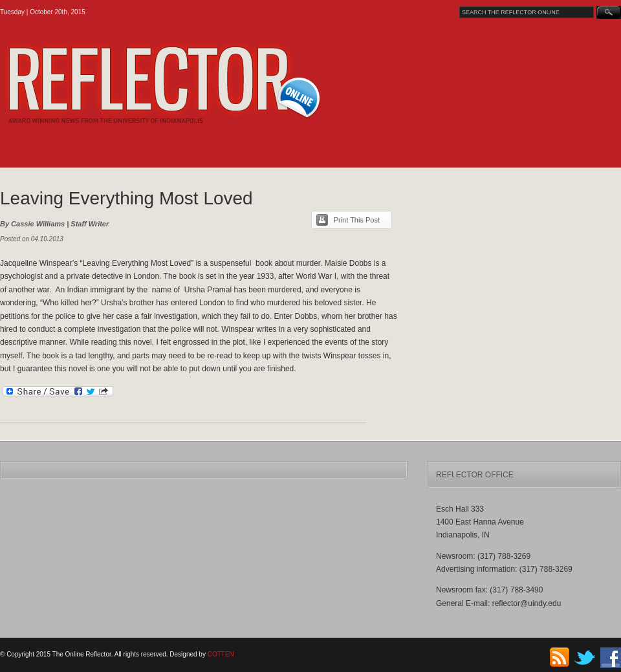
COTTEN (221, 654)
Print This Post (357, 220)
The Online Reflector (194, 82)
